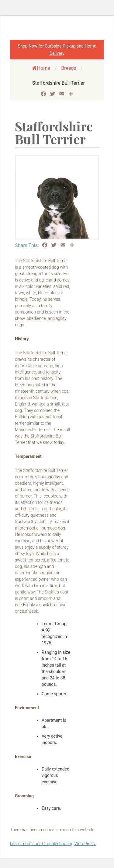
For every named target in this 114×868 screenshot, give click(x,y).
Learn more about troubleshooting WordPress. (53, 844)
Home (41, 68)
